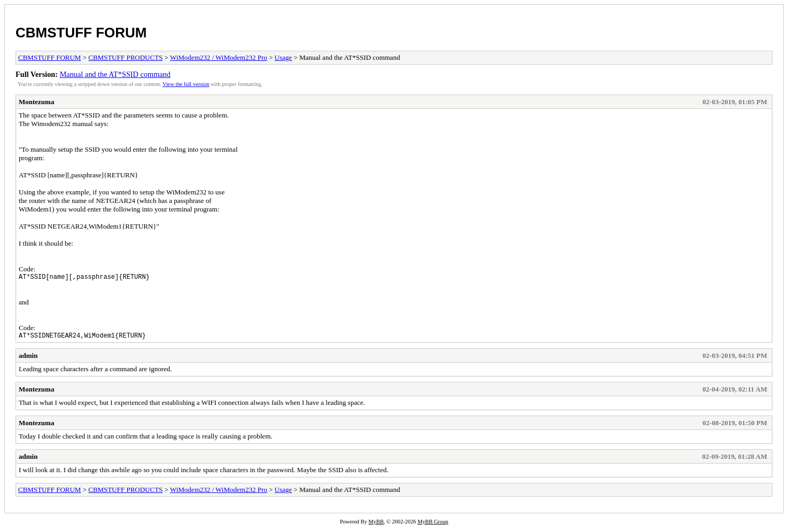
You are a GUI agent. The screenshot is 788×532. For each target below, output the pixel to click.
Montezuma (36, 102)
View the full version (186, 84)
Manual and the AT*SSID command (115, 74)
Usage (284, 57)
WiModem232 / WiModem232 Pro (219, 57)
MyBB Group (433, 525)
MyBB (376, 525)
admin (28, 359)
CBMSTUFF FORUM (81, 33)
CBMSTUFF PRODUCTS (125, 57)
